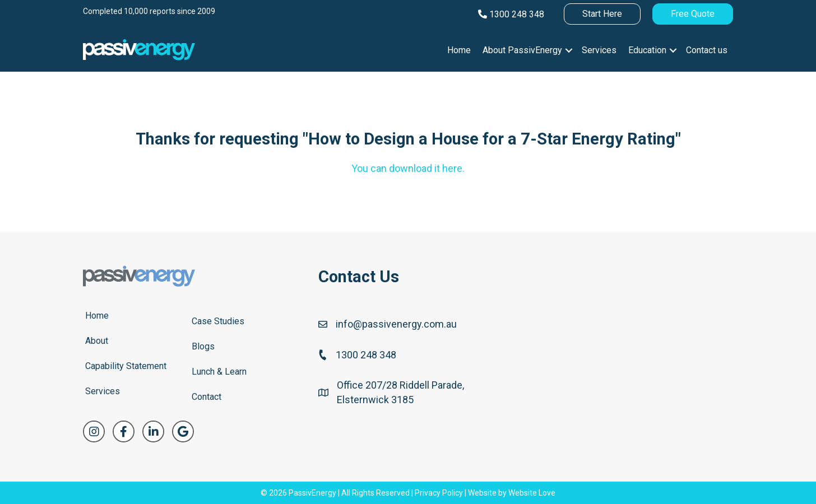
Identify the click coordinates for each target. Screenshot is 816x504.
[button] (569, 50)
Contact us (707, 50)
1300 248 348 (511, 14)
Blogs (203, 346)
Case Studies (218, 321)
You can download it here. (408, 168)
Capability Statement (126, 366)
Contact (207, 397)
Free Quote (693, 14)
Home (459, 50)
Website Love (532, 493)
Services (599, 50)
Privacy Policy (439, 493)
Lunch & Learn (219, 372)
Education (647, 50)
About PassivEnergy (522, 50)
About (97, 341)
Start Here (602, 14)
